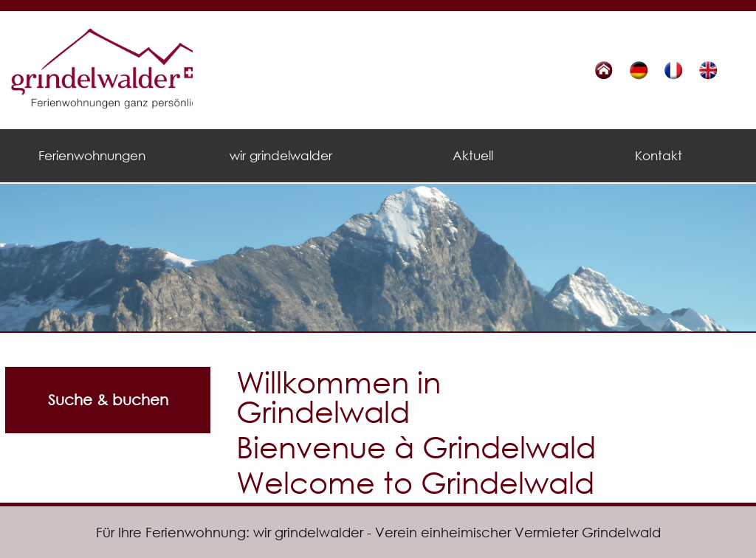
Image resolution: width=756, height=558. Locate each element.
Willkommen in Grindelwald (339, 396)
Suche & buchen (108, 400)
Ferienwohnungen (92, 155)
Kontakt (659, 155)
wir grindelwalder (281, 155)
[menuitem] (94, 156)
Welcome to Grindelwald (415, 482)
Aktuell (473, 155)
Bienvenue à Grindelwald (416, 446)
